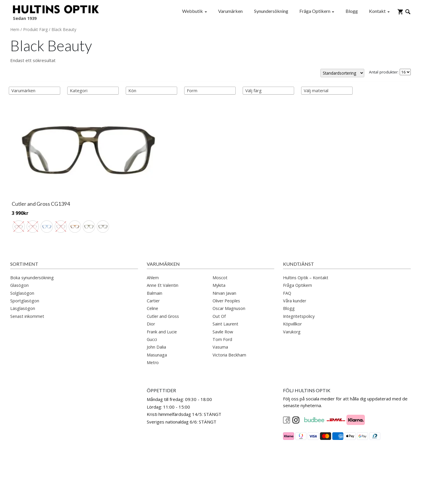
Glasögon (19, 261)
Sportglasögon (25, 277)
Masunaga (157, 331)
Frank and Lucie (162, 308)
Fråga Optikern (315, 11)
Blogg (352, 11)
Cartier (153, 277)
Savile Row (223, 308)
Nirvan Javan (224, 269)
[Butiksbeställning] (342, 73)
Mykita (219, 261)
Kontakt (377, 11)
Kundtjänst (299, 240)
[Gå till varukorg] (400, 11)
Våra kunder (295, 277)
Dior (151, 300)
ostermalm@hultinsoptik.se (38, 459)
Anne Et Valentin (163, 261)
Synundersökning (271, 11)
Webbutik (193, 11)
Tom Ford (222, 315)
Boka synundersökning (32, 254)
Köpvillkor (292, 300)
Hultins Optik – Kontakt (306, 254)
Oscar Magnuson (229, 284)
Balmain (155, 269)
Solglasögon (22, 269)
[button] (210, 479)
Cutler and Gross (163, 292)
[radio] (19, 188)
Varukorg (292, 308)
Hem (15, 29)
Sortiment (24, 240)
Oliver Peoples (226, 277)
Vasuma (220, 323)
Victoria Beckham (229, 331)
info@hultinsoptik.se (30, 416)
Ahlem (153, 254)
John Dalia (156, 323)
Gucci (152, 315)
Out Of (219, 292)
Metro (153, 338)
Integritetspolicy (299, 292)
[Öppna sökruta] (408, 11)
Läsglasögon (23, 284)
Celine (152, 284)
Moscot (220, 254)
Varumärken (230, 11)
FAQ (287, 269)
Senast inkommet (27, 292)
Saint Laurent (225, 300)
